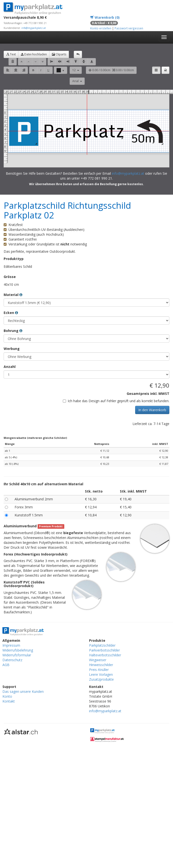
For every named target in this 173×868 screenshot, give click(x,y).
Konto (7, 696)
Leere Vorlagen (101, 674)
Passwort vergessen (129, 28)
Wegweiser (98, 660)
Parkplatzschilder (102, 645)
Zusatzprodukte (101, 679)
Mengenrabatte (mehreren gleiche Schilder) (35, 438)
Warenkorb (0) (105, 17)
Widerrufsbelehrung (18, 650)
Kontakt (9, 701)
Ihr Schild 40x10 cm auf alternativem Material (43, 484)
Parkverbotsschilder (104, 650)
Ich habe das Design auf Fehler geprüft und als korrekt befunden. (116, 401)
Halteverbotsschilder (105, 655)
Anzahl (10, 367)
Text (11, 54)
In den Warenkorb (152, 410)
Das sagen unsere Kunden (23, 691)
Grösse (10, 277)
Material (13, 295)
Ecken (11, 313)
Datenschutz (12, 660)
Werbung (12, 349)
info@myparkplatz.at (34, 28)
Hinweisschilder (101, 665)
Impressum (11, 645)
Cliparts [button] (59, 54)
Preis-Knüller (99, 670)
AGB (6, 665)
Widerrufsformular (17, 655)
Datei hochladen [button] (34, 54)
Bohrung (13, 331)
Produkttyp (14, 259)
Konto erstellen (101, 28)
